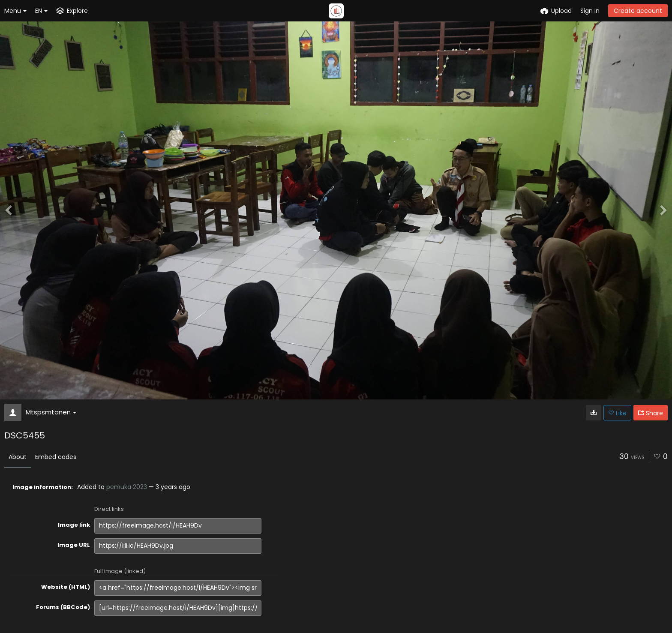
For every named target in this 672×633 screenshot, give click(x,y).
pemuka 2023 (127, 487)
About (18, 457)
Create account (638, 11)
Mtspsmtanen (51, 412)
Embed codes (56, 457)
